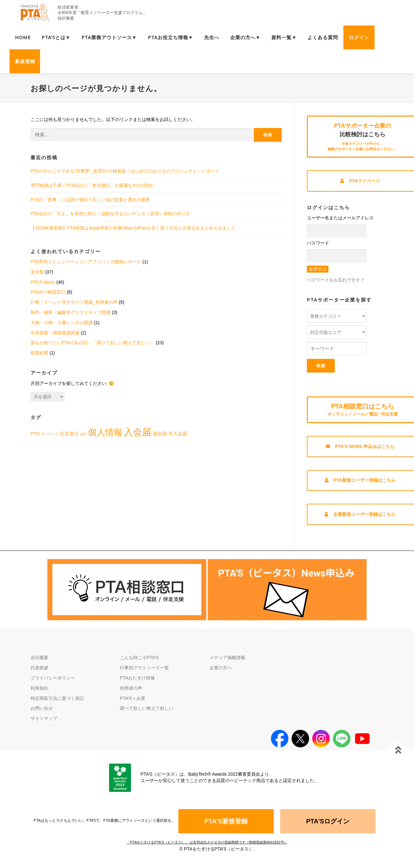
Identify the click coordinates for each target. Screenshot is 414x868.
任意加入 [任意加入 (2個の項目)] (69, 434)
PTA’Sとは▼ (56, 37)
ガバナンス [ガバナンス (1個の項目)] (50, 434)
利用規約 (39, 692)
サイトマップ (44, 722)
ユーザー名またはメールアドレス (340, 219)
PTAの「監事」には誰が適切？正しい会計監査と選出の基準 (90, 200)
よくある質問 (323, 37)
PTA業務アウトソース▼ (109, 37)
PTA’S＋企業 (133, 702)
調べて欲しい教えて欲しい (147, 712)
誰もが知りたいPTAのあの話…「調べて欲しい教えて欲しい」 (93, 343)
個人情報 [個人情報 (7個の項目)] (105, 432)
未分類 (37, 272)
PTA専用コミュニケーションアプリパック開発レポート (86, 262)
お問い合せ (42, 712)
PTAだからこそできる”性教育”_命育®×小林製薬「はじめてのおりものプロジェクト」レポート (125, 171)
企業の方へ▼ (245, 37)
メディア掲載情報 (227, 661)
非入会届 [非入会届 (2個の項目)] (178, 434)
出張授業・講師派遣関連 (55, 333)
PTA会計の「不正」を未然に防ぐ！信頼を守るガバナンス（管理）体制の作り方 (110, 214)
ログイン (359, 37)
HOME (23, 37)
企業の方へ (221, 672)
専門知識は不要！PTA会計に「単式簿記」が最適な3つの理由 (92, 185)
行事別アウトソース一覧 (144, 672)
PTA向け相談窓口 (48, 292)
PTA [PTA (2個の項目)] (35, 434)
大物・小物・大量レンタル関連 (62, 323)
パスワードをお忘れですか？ (336, 281)
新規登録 (25, 61)
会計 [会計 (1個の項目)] (84, 434)
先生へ (212, 37)
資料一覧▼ (284, 37)
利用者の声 (131, 692)
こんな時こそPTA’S (139, 661)
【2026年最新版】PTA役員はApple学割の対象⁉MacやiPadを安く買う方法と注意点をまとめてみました (133, 228)
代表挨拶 (39, 672)
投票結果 (39, 353)
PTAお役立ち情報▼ (171, 37)
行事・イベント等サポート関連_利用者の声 (74, 302)
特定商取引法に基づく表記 (57, 702)
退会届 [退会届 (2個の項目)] (160, 434)
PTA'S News (43, 282)
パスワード (318, 244)
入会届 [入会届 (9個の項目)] (138, 432)
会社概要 (39, 661)
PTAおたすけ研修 (137, 682)
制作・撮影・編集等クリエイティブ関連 (71, 312)
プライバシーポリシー (53, 682)
